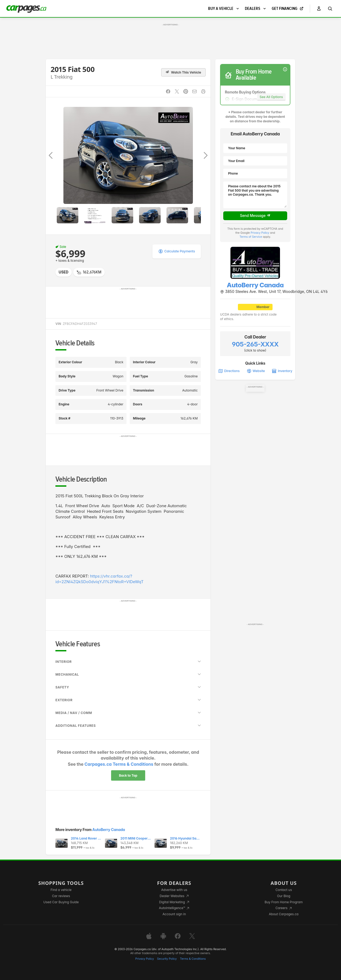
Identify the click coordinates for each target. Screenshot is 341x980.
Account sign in (174, 914)
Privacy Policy (260, 233)
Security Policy (167, 959)
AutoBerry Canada (109, 830)
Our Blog (284, 896)
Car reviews (61, 896)
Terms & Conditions (193, 959)
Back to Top (128, 775)
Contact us (284, 890)
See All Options (271, 97)
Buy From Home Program (284, 902)
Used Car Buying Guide (61, 902)
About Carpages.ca (284, 914)
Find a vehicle (61, 890)
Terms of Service (251, 237)
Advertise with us (174, 890)
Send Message (255, 216)
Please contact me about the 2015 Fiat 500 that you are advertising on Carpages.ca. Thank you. (255, 195)
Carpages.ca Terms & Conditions (119, 764)
